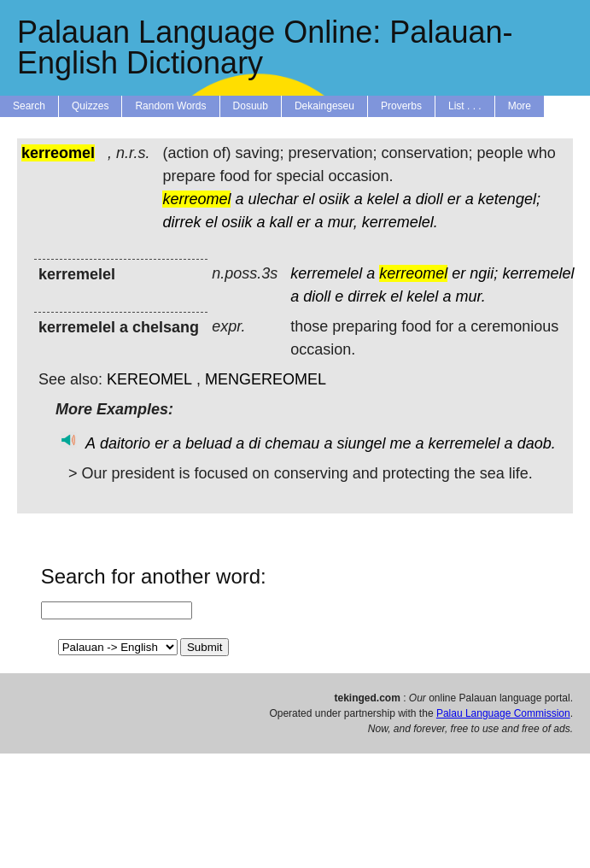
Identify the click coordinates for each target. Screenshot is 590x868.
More (520, 106)
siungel (361, 443)
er (454, 199)
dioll (429, 199)
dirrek (181, 222)
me (400, 443)
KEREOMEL (149, 379)
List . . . (465, 106)
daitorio (125, 443)
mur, (343, 222)
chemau (292, 443)
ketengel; (509, 199)
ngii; (484, 273)
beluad (208, 443)
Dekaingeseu (324, 106)
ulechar (274, 199)
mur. (470, 296)
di (254, 443)
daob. (537, 443)
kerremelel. (400, 222)
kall (281, 222)
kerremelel (326, 273)
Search (29, 106)
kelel (383, 199)
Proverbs (401, 106)
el (309, 199)
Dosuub (251, 106)
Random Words (170, 106)
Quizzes (90, 106)
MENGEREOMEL (266, 379)
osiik (335, 199)
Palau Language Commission (503, 713)
